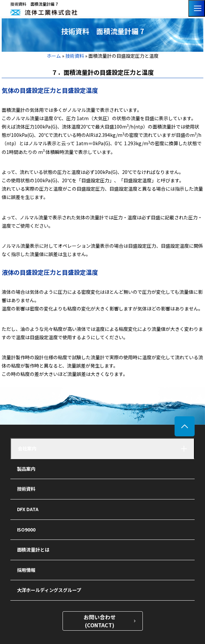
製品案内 (26, 469)
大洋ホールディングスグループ (49, 590)
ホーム (54, 56)
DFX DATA (28, 509)
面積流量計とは (33, 550)
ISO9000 (26, 529)
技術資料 (75, 56)
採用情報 (26, 570)
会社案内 (27, 448)
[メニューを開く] (197, 8)
